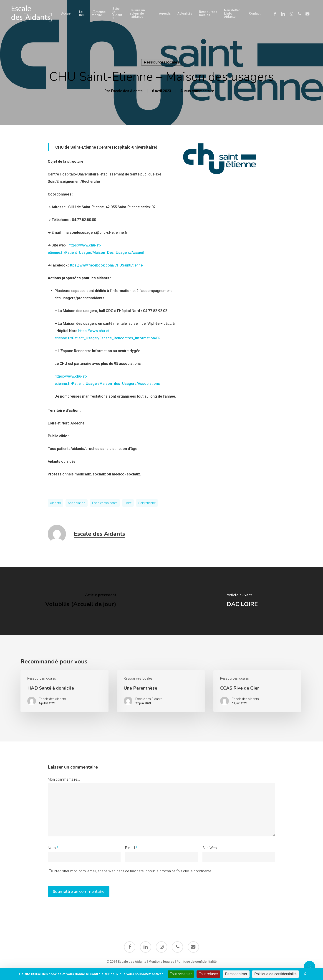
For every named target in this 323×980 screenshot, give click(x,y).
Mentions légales (161, 962)
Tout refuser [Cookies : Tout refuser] (208, 974)
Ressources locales (161, 62)
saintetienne (147, 503)
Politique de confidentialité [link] (275, 974)
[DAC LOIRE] (242, 601)
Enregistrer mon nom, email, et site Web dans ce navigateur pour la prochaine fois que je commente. (132, 871)
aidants (56, 503)
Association (77, 503)
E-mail (131, 848)
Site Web (210, 848)
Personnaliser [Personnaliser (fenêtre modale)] (236, 974)
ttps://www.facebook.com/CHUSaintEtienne (106, 265)
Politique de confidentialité (197, 962)
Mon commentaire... (64, 779)
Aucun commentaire (197, 91)
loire (128, 503)
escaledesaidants (105, 503)
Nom (53, 848)
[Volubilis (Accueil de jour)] (81, 601)
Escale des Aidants (127, 91)
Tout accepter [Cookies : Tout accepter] (181, 974)
